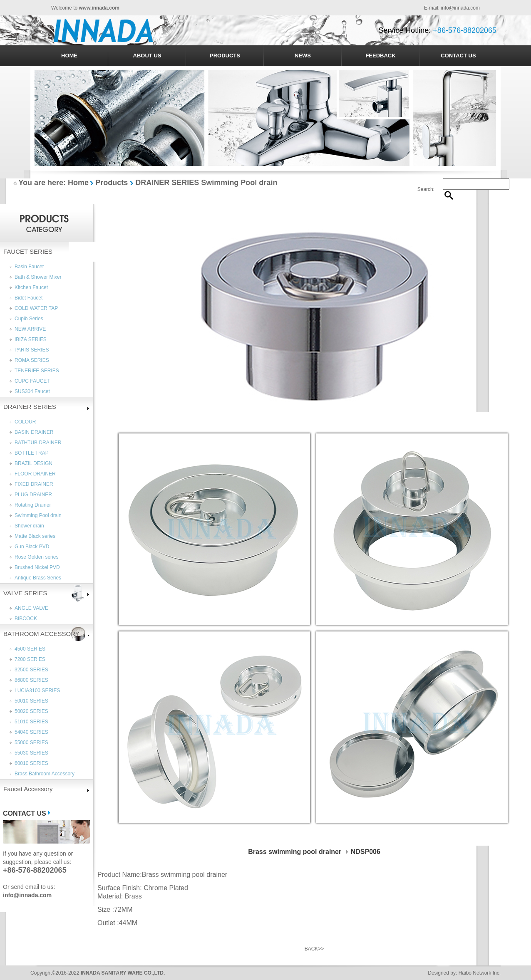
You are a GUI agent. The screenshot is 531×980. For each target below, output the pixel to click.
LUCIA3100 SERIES (37, 690)
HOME (69, 56)
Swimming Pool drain (38, 515)
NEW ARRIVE (30, 329)
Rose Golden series (36, 557)
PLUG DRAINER (33, 495)
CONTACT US (458, 56)
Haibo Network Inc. (480, 973)
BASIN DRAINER (34, 432)
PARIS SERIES (32, 350)
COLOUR (25, 422)
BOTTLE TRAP (32, 453)
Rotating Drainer (33, 505)
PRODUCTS (225, 56)
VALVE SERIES (25, 593)
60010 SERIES (31, 763)
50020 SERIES (31, 711)
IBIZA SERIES (31, 339)
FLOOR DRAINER (35, 474)
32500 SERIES (31, 670)
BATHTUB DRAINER (38, 443)
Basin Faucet (29, 267)
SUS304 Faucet (32, 391)
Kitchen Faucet (31, 287)
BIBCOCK (26, 619)
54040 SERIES (31, 732)
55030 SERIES (31, 753)
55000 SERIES (31, 742)
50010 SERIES (31, 701)
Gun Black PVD (32, 547)
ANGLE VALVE (31, 608)
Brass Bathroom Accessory (45, 774)
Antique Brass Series (38, 578)
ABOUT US (147, 56)
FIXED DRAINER (34, 484)
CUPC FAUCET (32, 381)
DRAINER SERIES (30, 407)
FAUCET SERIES (28, 251)
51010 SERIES (31, 722)
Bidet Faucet (29, 298)
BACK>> (314, 949)
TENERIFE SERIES (37, 371)
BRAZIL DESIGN (33, 463)
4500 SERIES (30, 649)
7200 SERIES (30, 659)
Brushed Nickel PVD (37, 567)
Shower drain (29, 526)
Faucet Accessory (28, 789)
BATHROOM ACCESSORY (41, 634)
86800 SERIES (31, 680)
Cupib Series (29, 319)
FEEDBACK (380, 56)
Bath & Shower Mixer (38, 277)
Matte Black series (35, 536)
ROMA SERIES (32, 360)
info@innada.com (460, 8)
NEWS (303, 56)
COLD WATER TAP (36, 308)
